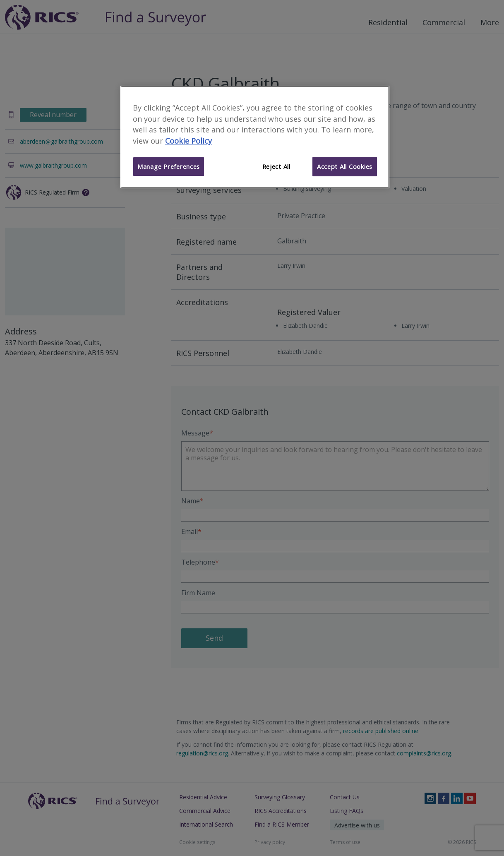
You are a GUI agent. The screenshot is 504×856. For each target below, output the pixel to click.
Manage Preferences (169, 166)
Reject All (276, 166)
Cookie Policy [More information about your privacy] (188, 141)
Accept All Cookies (345, 166)
